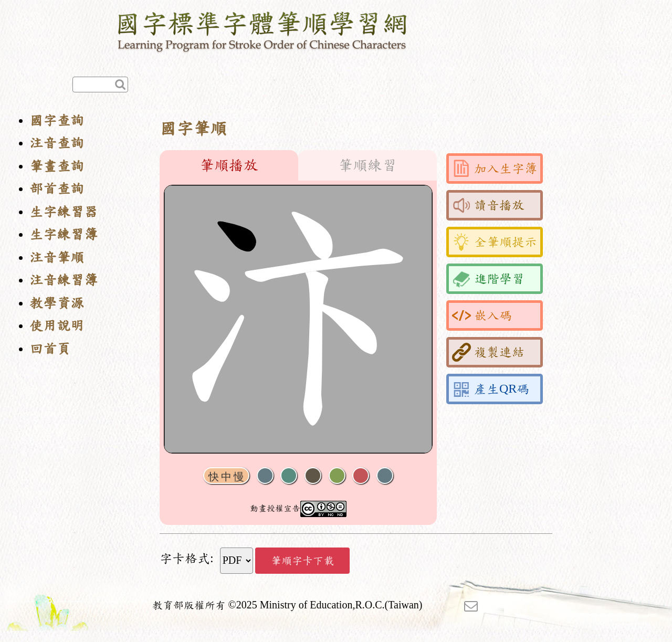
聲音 (265, 476)
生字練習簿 (64, 234)
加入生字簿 (495, 169)
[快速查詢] (100, 85)
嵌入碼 (482, 315)
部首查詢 (57, 189)
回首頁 (50, 349)
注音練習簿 (64, 280)
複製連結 (488, 352)
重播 (337, 476)
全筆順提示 (495, 242)
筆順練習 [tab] (367, 165)
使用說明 (57, 326)
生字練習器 (64, 212)
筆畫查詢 (57, 166)
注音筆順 (57, 257)
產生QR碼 (491, 389)
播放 (289, 476)
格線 (361, 476)
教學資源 (57, 303)
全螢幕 (385, 476)
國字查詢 (57, 120)
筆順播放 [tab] (229, 165)
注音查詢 (57, 143)
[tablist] (298, 165)
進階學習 (488, 279)
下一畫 (313, 476)
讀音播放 (488, 205)
